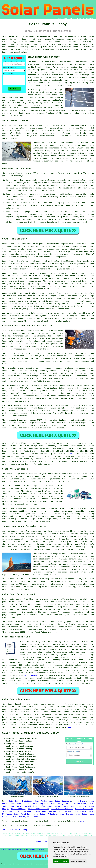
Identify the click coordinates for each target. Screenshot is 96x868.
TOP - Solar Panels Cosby (15, 830)
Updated (32, 850)
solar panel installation (43, 678)
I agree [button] (56, 861)
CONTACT (79, 18)
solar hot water (77, 652)
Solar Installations (76, 804)
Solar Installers (84, 809)
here (69, 728)
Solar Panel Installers (21, 801)
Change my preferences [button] (78, 861)
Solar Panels (65, 812)
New (27, 850)
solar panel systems (82, 657)
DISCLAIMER (89, 18)
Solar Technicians (44, 801)
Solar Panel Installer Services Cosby (30, 733)
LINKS (65, 18)
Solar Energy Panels (75, 806)
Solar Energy (9, 812)
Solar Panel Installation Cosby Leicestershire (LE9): (30, 37)
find (10, 704)
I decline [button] (64, 861)
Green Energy (80, 801)
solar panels (16, 599)
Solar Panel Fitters (21, 804)
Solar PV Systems (49, 814)
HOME (59, 18)
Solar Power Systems (51, 806)
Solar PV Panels (25, 812)
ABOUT (72, 18)
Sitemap (4, 850)
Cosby (69, 454)
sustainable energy (62, 80)
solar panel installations (17, 663)
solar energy (34, 64)
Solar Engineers (63, 801)
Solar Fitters (18, 809)
